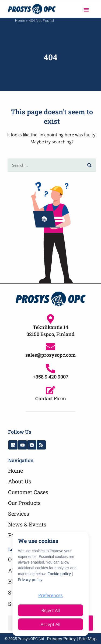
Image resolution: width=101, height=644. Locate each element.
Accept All (50, 624)
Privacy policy (30, 580)
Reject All (51, 610)
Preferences (50, 595)
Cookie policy (59, 574)
